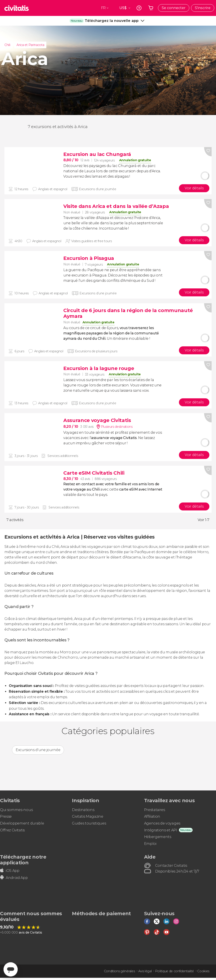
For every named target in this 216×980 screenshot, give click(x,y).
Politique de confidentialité (175, 971)
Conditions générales (119, 971)
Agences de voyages (162, 823)
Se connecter (174, 8)
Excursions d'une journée (38, 750)
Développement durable (22, 823)
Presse (6, 816)
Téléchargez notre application (23, 860)
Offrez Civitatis (12, 830)
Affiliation (152, 816)
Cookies (203, 971)
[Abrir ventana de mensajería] (11, 969)
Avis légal (145, 971)
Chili (7, 45)
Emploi (150, 844)
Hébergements (158, 837)
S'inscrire (203, 8)
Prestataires (155, 810)
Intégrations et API (161, 830)
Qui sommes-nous (16, 810)
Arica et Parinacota (30, 45)
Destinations (83, 810)
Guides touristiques (89, 823)
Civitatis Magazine (87, 816)
